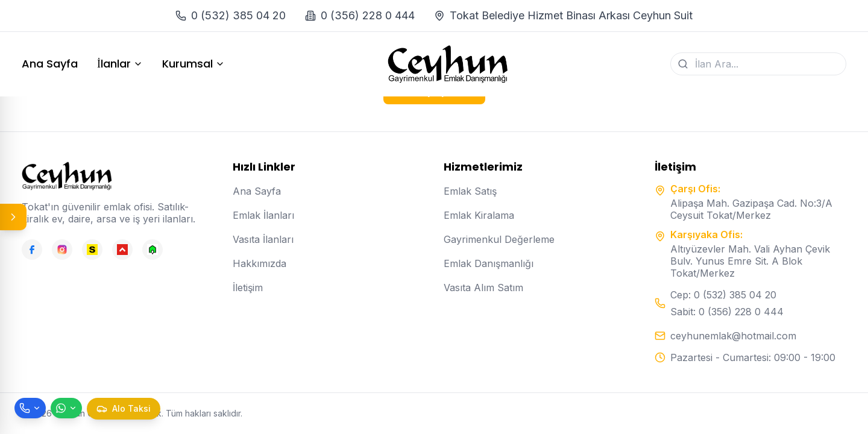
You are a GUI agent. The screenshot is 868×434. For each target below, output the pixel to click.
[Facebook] (32, 250)
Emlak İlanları (263, 215)
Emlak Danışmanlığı (489, 263)
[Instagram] (62, 250)
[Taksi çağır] (124, 409)
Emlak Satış (470, 191)
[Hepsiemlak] (122, 250)
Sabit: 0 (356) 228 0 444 (727, 312)
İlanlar (120, 64)
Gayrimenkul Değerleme (499, 239)
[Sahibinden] (92, 250)
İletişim (248, 288)
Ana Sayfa (50, 64)
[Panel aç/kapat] (13, 217)
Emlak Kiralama (479, 215)
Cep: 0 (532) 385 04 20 (723, 295)
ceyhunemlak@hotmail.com (733, 336)
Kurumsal (193, 64)
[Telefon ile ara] (30, 408)
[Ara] (683, 64)
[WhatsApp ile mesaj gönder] (66, 408)
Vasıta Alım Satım (483, 288)
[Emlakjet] (153, 250)
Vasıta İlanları (263, 239)
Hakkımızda (259, 263)
